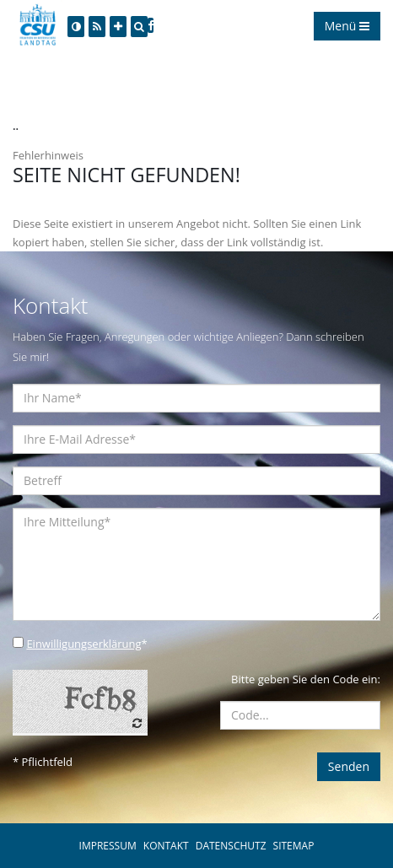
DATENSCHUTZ (231, 846)
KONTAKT (166, 846)
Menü (347, 26)
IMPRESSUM (108, 846)
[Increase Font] (118, 27)
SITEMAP (294, 846)
